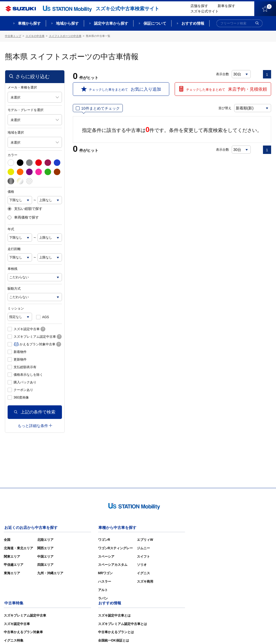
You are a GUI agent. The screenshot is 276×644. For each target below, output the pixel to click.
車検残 (12, 269)
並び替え (224, 108)
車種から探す (29, 23)
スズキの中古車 (35, 36)
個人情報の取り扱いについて (250, 632)
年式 (11, 229)
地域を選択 (16, 132)
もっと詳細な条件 (35, 425)
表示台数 (222, 74)
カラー (12, 155)
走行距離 (14, 249)
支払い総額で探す (25, 209)
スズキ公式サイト (205, 11)
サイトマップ (179, 632)
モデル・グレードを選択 (26, 110)
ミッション (16, 308)
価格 (11, 191)
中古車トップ (13, 36)
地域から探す (67, 23)
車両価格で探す (23, 217)
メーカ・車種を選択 (22, 87)
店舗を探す (199, 6)
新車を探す (226, 6)
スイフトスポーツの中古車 (65, 36)
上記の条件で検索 (35, 412)
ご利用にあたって (209, 632)
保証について (155, 23)
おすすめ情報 (193, 23)
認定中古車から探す (111, 23)
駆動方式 (14, 288)
